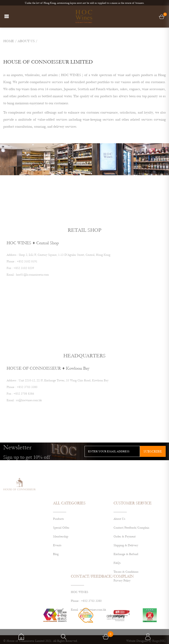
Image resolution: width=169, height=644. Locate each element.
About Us (119, 538)
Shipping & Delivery (126, 565)
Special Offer (61, 547)
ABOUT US (26, 41)
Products (58, 538)
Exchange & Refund (126, 573)
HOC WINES (80, 601)
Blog (56, 573)
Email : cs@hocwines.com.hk (88, 619)
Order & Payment (125, 556)
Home (9, 41)
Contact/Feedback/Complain (131, 547)
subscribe (153, 451)
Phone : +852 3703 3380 (86, 610)
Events (57, 565)
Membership (61, 556)
